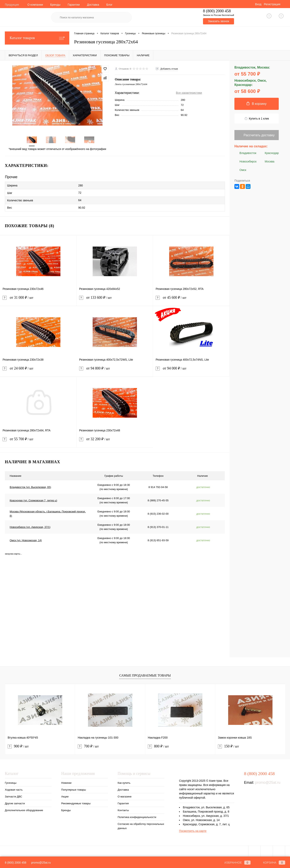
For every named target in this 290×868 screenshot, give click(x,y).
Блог (109, 5)
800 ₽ (158, 746)
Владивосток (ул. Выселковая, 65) (30, 486)
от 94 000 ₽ (191, 370)
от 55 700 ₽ (38, 441)
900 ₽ (18, 746)
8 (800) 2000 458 (16, 863)
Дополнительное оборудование (24, 809)
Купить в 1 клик (257, 119)
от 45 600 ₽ (191, 299)
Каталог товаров (37, 38)
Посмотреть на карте (193, 830)
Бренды (55, 5)
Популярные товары (74, 789)
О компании (35, 5)
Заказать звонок (218, 21)
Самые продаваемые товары (145, 674)
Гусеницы (11, 782)
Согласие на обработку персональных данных (141, 825)
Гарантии (74, 5)
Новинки (66, 782)
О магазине (125, 796)
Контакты (123, 809)
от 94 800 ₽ (115, 370)
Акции (65, 796)
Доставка (93, 5)
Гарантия (123, 803)
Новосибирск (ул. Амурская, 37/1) (30, 526)
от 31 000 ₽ (38, 299)
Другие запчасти (15, 803)
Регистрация (272, 4)
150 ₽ (228, 746)
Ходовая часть (14, 789)
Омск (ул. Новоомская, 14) (26, 540)
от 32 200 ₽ (115, 441)
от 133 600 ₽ (115, 299)
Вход (258, 4)
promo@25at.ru (268, 782)
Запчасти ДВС (13, 796)
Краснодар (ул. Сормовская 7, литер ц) (33, 500)
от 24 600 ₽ (38, 370)
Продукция (12, 5)
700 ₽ (88, 746)
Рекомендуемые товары (76, 803)
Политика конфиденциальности (137, 816)
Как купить (124, 782)
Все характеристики (189, 93)
